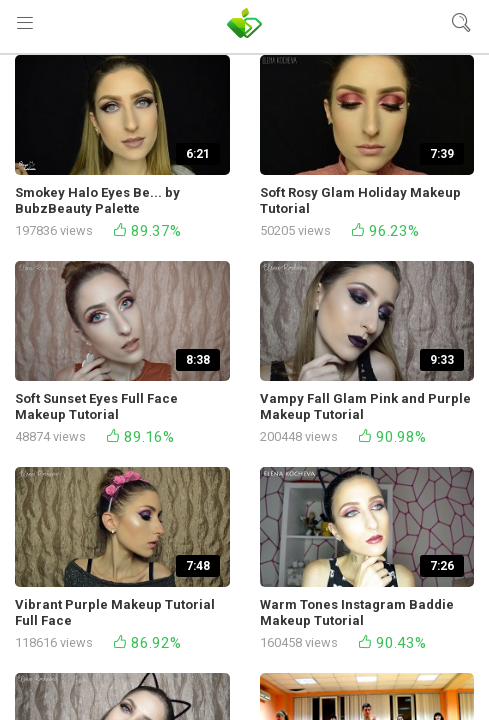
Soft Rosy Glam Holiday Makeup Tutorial (360, 200)
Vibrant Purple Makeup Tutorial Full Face (115, 612)
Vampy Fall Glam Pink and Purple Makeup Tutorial (365, 406)
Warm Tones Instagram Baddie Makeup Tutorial (357, 612)
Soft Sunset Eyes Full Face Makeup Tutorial (96, 406)
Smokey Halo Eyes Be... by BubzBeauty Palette (97, 200)
